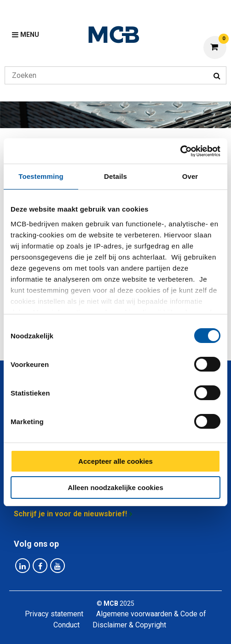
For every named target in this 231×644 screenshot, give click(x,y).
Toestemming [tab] (41, 176)
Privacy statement (54, 614)
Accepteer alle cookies (115, 461)
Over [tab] (190, 176)
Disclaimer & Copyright (129, 625)
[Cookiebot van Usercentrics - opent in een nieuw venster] (180, 151)
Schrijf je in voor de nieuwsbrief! (70, 514)
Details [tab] (115, 176)
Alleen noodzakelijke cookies (115, 487)
